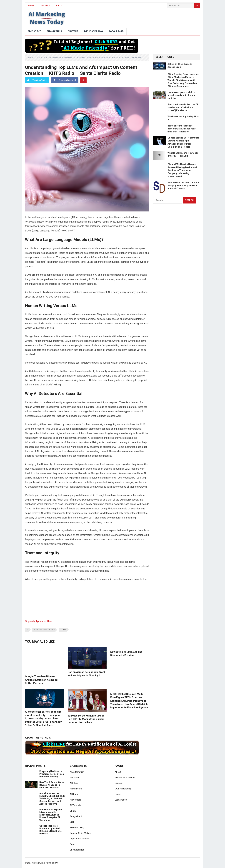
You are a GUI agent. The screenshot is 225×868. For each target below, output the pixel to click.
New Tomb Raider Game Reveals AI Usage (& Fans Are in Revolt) (52, 785)
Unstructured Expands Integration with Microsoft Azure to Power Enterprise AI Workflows (51, 815)
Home (31, 58)
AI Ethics (41, 58)
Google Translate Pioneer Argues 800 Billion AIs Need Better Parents (41, 680)
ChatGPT (73, 31)
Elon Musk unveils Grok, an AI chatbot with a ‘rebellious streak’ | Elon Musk (183, 107)
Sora (72, 844)
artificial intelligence (44, 630)
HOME (31, 6)
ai (27, 630)
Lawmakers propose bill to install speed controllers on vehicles (182, 95)
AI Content (34, 31)
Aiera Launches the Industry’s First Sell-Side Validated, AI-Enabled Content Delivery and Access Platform (52, 799)
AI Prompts (75, 800)
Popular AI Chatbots (80, 839)
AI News (74, 794)
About (60, 6)
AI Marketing (54, 31)
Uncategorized (77, 850)
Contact (45, 6)
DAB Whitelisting (123, 789)
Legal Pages (121, 800)
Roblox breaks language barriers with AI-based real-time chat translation (182, 129)
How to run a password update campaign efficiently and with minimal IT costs (183, 185)
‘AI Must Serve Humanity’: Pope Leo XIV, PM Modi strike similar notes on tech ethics (86, 719)
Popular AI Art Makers (81, 833)
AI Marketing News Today (45, 863)
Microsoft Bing (94, 31)
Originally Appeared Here (39, 621)
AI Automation (77, 772)
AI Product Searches (125, 778)
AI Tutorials (75, 805)
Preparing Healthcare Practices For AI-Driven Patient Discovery (52, 774)
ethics (63, 630)
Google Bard (116, 31)
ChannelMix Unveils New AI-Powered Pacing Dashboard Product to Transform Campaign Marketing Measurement (182, 170)
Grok (72, 822)
